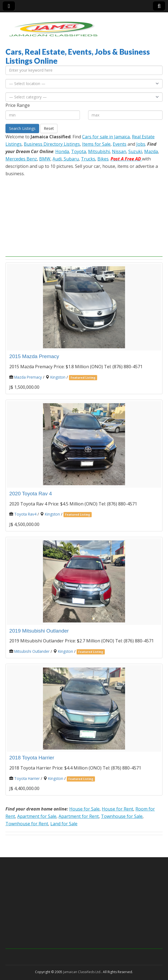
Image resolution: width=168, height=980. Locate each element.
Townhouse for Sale (122, 816)
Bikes (103, 159)
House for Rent (118, 809)
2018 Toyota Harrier (32, 758)
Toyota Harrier (27, 778)
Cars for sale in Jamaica (106, 137)
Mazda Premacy (28, 377)
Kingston (58, 377)
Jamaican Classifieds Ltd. (82, 972)
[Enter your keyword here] (84, 70)
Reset (49, 128)
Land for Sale (64, 824)
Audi (57, 159)
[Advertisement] (84, 218)
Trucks (88, 159)
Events (120, 144)
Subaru (71, 159)
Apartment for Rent (79, 816)
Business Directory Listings (52, 144)
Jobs (141, 144)
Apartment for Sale (37, 816)
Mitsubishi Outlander (32, 651)
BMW (45, 159)
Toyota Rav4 (25, 514)
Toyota (79, 151)
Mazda (151, 151)
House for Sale (84, 809)
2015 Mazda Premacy (34, 356)
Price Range (18, 105)
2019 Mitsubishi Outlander (39, 631)
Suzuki (135, 151)
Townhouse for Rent (27, 824)
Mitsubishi (99, 151)
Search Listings (22, 128)
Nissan (119, 151)
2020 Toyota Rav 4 (31, 494)
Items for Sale (96, 144)
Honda (62, 151)
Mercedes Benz (21, 159)
